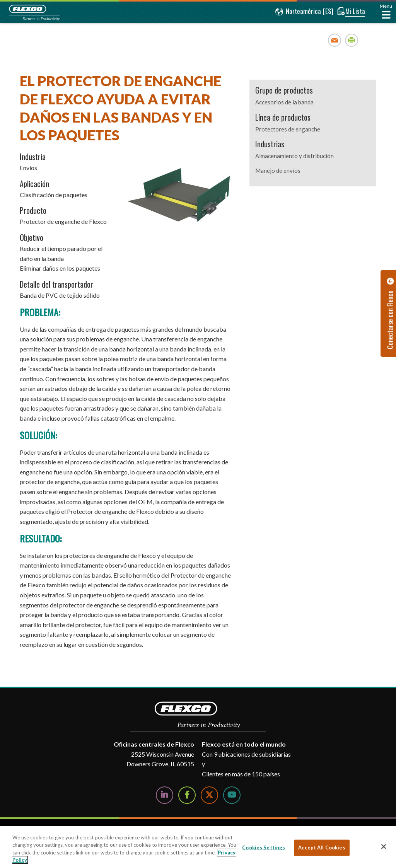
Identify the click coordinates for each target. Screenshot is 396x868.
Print (352, 40)
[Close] (384, 846)
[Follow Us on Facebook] (187, 795)
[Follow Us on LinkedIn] (165, 795)
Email (335, 40)
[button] (297, 12)
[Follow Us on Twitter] (209, 795)
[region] (198, 847)
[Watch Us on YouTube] (232, 795)
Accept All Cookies (322, 848)
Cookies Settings (264, 848)
